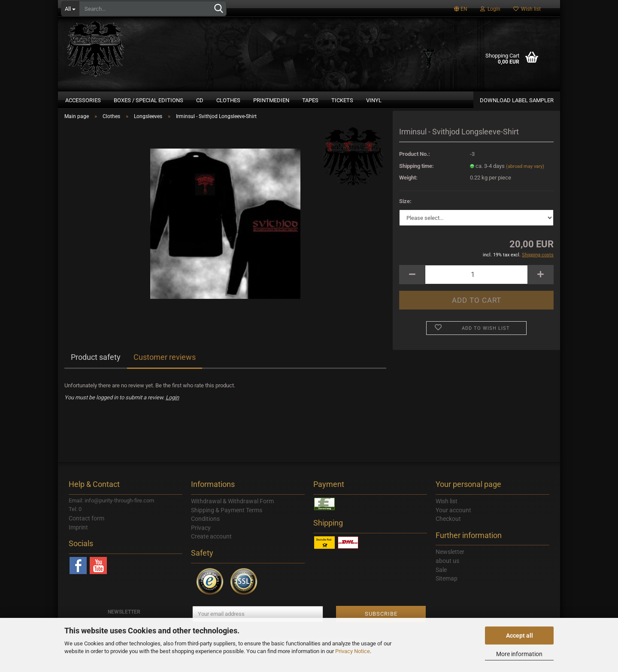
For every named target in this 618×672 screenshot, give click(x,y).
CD (200, 100)
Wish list (527, 9)
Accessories (83, 100)
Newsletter (450, 562)
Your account (453, 520)
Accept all (520, 636)
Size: (405, 211)
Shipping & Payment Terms (227, 520)
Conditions (205, 529)
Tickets (342, 100)
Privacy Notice (353, 651)
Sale (441, 579)
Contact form (86, 528)
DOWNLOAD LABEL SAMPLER (517, 100)
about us (447, 571)
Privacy (201, 537)
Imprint (78, 537)
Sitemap (447, 588)
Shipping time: (417, 175)
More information (519, 654)
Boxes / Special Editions (148, 100)
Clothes (228, 100)
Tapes (310, 100)
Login (490, 9)
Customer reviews (165, 367)
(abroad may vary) (525, 176)
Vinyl (374, 100)
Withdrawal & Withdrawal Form (232, 511)
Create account (211, 546)
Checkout (448, 529)
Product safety (96, 367)
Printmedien (271, 100)
